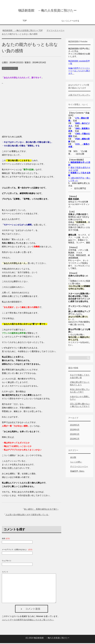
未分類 (73, 458)
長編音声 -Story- (77, 472)
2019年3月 (75, 435)
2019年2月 (75, 440)
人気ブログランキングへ (79, 96)
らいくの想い (76, 463)
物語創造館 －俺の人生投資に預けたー (47, 10)
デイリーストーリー (10, 69)
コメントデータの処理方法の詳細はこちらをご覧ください (28, 621)
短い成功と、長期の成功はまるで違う (41, 510)
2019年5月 (75, 426)
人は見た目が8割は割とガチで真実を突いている (27, 516)
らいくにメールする (70, 22)
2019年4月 (75, 430)
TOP (25, 22)
